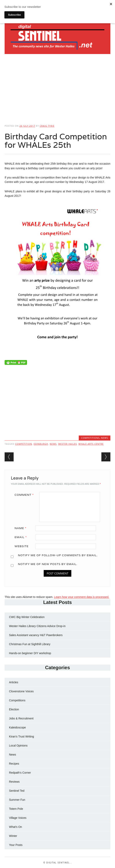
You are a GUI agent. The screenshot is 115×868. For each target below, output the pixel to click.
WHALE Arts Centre (91, 444)
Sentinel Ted (17, 791)
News (104, 438)
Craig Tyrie (47, 126)
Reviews (14, 782)
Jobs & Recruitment (21, 718)
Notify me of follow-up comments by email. (58, 555)
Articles (14, 682)
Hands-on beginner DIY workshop (30, 653)
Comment (26, 495)
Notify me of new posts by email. (47, 564)
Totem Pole (16, 809)
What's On (16, 827)
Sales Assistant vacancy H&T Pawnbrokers (36, 635)
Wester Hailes (67, 444)
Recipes (14, 764)
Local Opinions (18, 746)
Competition (24, 444)
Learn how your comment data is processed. (82, 597)
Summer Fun (17, 800)
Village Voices (18, 818)
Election (14, 709)
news (53, 444)
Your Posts (16, 845)
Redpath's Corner (20, 773)
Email (22, 537)
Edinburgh (41, 444)
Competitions (90, 438)
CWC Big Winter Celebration (27, 617)
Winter (13, 836)
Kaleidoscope (17, 727)
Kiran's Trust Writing (22, 736)
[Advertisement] (57, 88)
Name (22, 528)
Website (22, 546)
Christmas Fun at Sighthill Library (30, 644)
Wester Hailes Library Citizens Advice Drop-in (37, 626)
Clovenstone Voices (21, 691)
